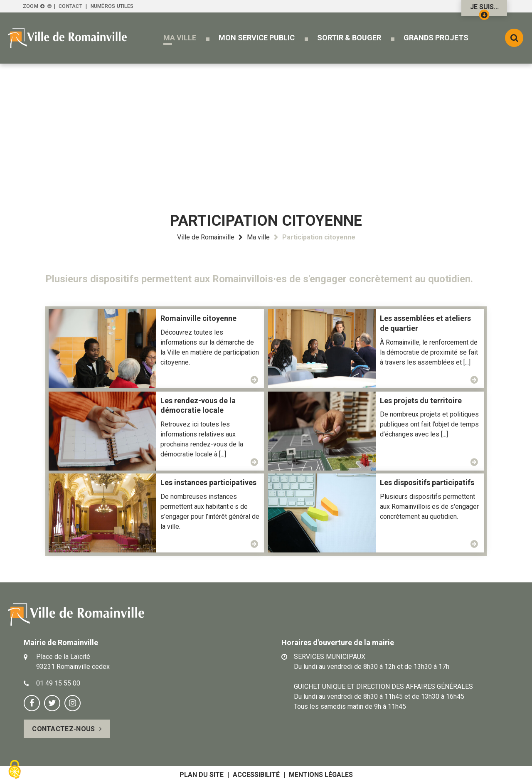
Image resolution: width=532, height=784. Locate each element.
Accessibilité (256, 775)
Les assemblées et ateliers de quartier (425, 323)
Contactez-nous (63, 729)
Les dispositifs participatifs (427, 482)
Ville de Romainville (206, 237)
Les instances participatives (208, 482)
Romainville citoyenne (198, 318)
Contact (70, 6)
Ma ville (258, 237)
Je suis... (484, 10)
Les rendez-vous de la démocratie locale (198, 406)
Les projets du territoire (421, 401)
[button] (180, 38)
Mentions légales (321, 775)
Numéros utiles (112, 6)
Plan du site (202, 775)
